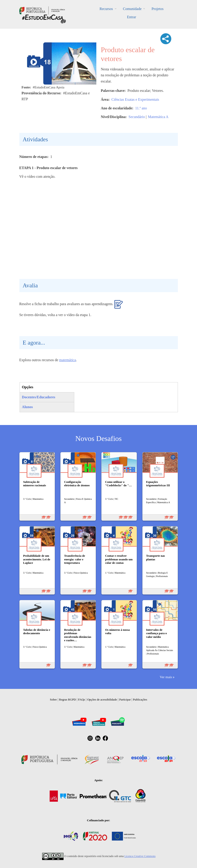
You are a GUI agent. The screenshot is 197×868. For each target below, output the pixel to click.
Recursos (106, 9)
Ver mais (166, 677)
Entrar (132, 17)
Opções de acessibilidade (102, 699)
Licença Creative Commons (140, 856)
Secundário (137, 117)
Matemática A (158, 117)
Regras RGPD (67, 699)
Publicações (140, 699)
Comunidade (132, 9)
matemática (68, 360)
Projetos (157, 9)
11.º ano (141, 108)
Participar (125, 699)
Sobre (53, 699)
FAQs (82, 699)
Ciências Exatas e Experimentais (135, 99)
